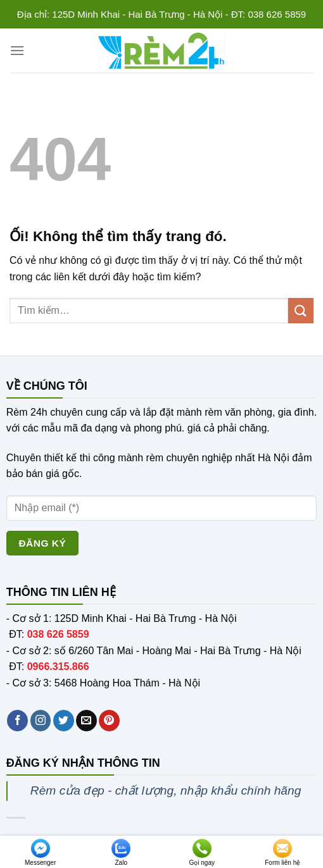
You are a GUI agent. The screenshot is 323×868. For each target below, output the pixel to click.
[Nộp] (301, 310)
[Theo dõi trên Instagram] (41, 721)
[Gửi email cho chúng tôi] (86, 721)
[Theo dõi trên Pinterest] (109, 721)
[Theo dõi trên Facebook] (17, 721)
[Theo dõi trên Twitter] (64, 721)
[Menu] (17, 50)
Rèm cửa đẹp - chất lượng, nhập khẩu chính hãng (166, 790)
